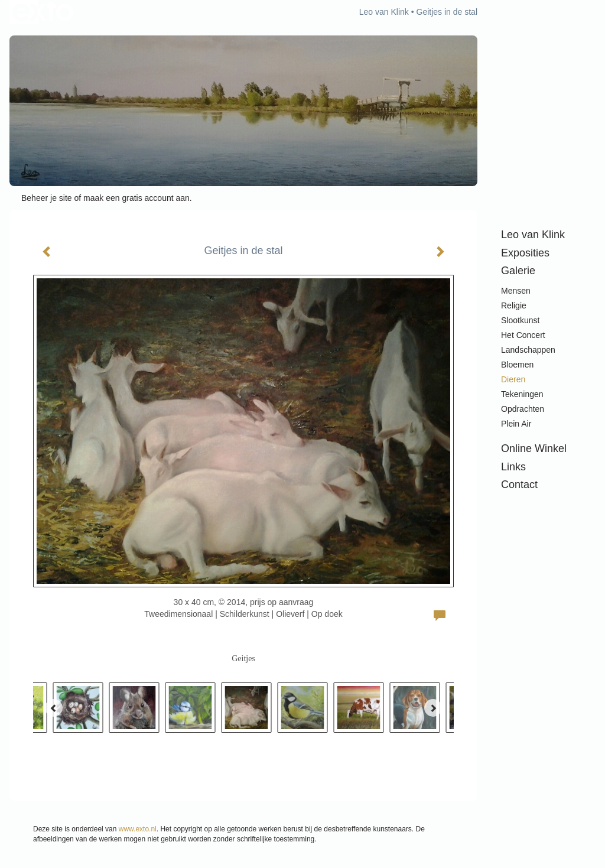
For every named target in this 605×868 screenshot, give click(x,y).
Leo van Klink (384, 12)
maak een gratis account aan (136, 198)
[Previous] (54, 708)
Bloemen (517, 365)
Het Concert (523, 335)
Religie (514, 305)
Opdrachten (523, 409)
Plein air (516, 424)
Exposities (525, 253)
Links (513, 467)
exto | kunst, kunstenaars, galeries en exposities (43, 12)
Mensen (516, 291)
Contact (519, 485)
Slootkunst (520, 320)
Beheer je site (47, 198)
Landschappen (528, 350)
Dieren (513, 379)
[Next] (433, 708)
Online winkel (534, 448)
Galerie (518, 271)
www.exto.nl (138, 829)
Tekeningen (522, 394)
